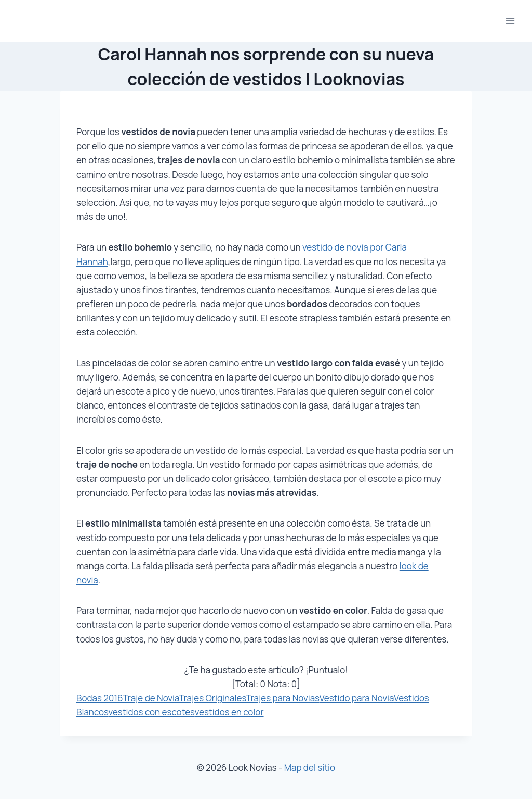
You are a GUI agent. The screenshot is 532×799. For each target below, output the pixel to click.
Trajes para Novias (282, 698)
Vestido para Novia (356, 698)
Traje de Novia (151, 698)
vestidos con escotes (152, 712)
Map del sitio (310, 768)
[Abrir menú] (510, 21)
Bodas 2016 (100, 698)
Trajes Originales (212, 698)
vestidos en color (229, 712)
